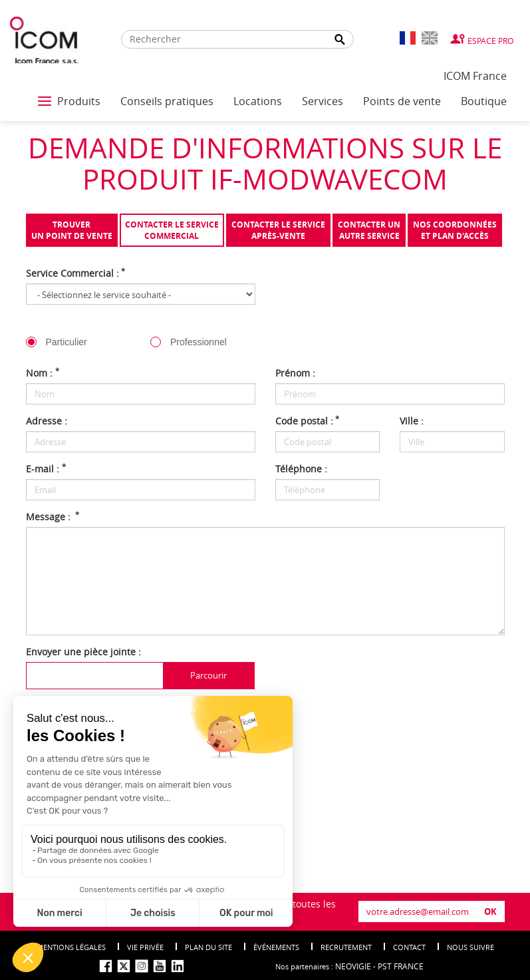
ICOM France (475, 76)
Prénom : (295, 373)
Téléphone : (301, 469)
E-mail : (46, 469)
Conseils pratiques (167, 101)
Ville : (412, 421)
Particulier (66, 342)
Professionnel (199, 342)
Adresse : (47, 421)
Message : (53, 517)
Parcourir (208, 675)
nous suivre (470, 947)
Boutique (484, 101)
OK (490, 911)
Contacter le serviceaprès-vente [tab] (278, 230)
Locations (258, 101)
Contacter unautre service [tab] (369, 230)
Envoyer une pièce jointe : (83, 652)
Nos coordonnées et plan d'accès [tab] (455, 230)
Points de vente (402, 101)
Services (323, 101)
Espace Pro (490, 41)
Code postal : (307, 421)
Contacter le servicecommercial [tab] (172, 230)
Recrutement (346, 947)
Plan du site (208, 947)
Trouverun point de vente (72, 230)
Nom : (43, 373)
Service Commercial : (75, 273)
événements (276, 947)
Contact (409, 947)
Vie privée (145, 947)
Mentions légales (71, 947)
